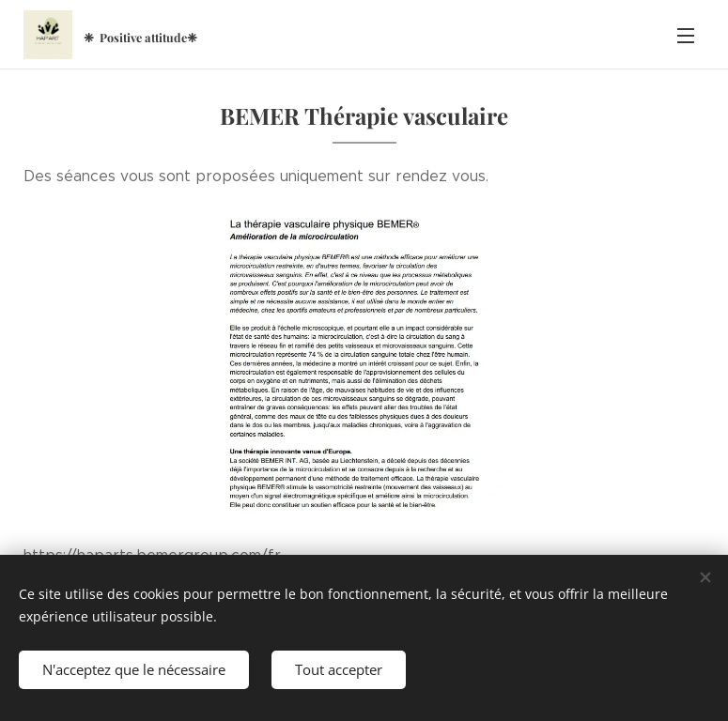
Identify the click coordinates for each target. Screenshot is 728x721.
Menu (686, 36)
